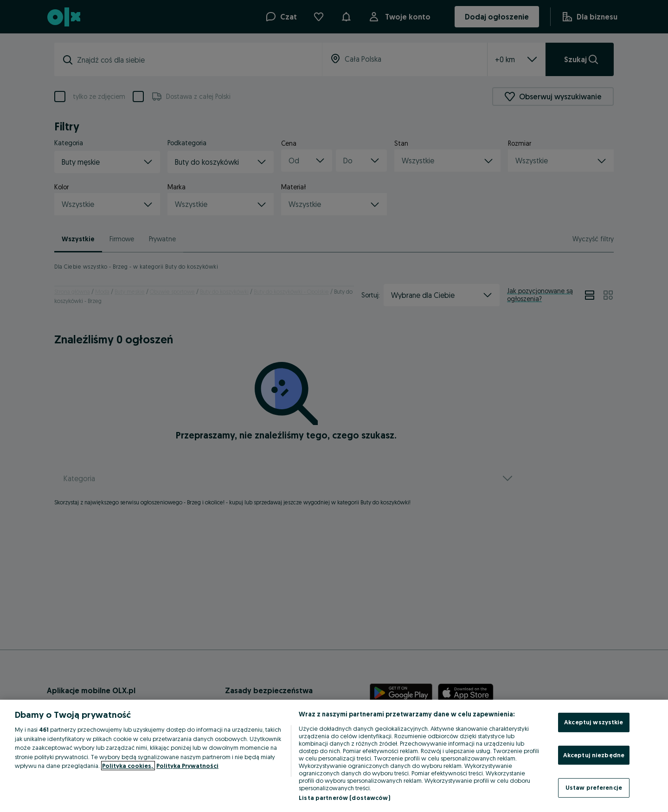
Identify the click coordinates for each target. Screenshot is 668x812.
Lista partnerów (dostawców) (344, 798)
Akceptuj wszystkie (594, 722)
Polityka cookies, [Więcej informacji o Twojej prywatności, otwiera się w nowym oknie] (128, 766)
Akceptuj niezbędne (594, 755)
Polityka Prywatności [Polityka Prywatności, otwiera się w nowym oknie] (187, 766)
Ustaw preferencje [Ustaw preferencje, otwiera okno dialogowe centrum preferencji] (594, 787)
